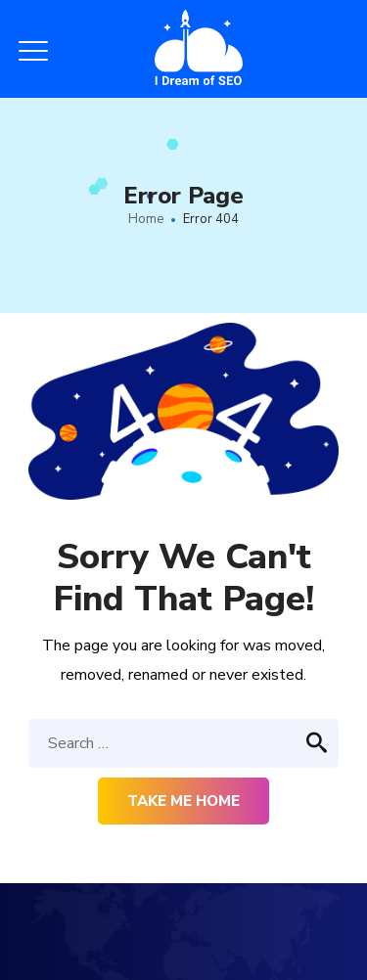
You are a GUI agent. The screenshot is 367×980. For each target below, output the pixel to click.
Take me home (183, 801)
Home (146, 219)
